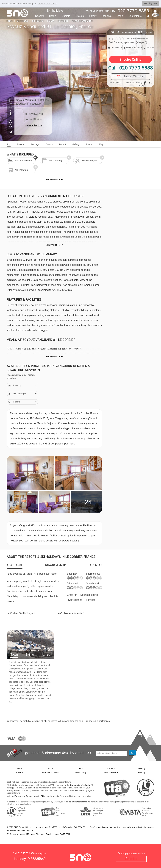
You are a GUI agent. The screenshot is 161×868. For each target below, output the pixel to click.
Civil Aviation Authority (80, 785)
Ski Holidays (22, 21)
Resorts (40, 16)
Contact (81, 768)
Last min (135, 16)
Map (101, 144)
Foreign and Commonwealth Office (30, 796)
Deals (120, 16)
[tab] (15, 565)
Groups (80, 16)
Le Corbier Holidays (20, 613)
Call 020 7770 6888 (130, 68)
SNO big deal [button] (151, 3)
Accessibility (81, 772)
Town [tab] (14, 654)
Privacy (20, 772)
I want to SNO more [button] (47, 4)
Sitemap (142, 772)
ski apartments (70, 721)
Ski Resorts (38, 21)
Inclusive (107, 16)
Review (21, 144)
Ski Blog (142, 768)
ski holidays (50, 721)
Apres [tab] (46, 654)
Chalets (66, 16)
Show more (53, 245)
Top (9, 144)
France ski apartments (97, 721)
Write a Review (33, 126)
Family (93, 16)
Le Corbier (63, 21)
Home (10, 21)
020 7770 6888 (26, 853)
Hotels (53, 16)
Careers (111, 768)
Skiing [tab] (30, 654)
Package (35, 144)
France (51, 21)
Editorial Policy (111, 772)
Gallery (76, 144)
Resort (89, 144)
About (50, 768)
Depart (63, 144)
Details (49, 144)
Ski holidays (55, 11)
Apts (69, 613)
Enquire (131, 859)
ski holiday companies (78, 802)
